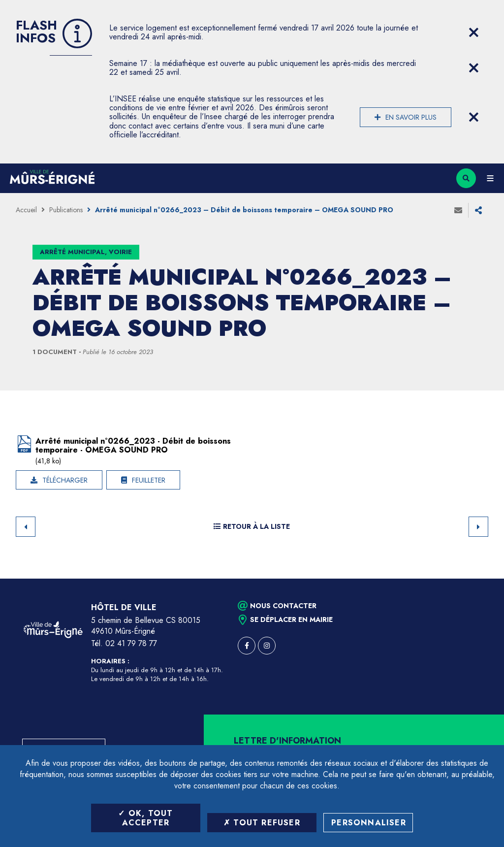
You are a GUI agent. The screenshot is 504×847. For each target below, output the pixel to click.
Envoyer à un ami (458, 210)
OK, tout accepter (145, 818)
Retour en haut (479, 579)
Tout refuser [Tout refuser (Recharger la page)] (262, 823)
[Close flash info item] (473, 33)
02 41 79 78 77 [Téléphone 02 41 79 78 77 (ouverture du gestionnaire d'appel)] (131, 643)
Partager (478, 210)
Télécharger (65, 480)
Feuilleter (149, 480)
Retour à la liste (252, 526)
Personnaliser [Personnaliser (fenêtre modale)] (369, 823)
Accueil (26, 210)
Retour (26, 526)
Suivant (478, 526)
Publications (66, 210)
